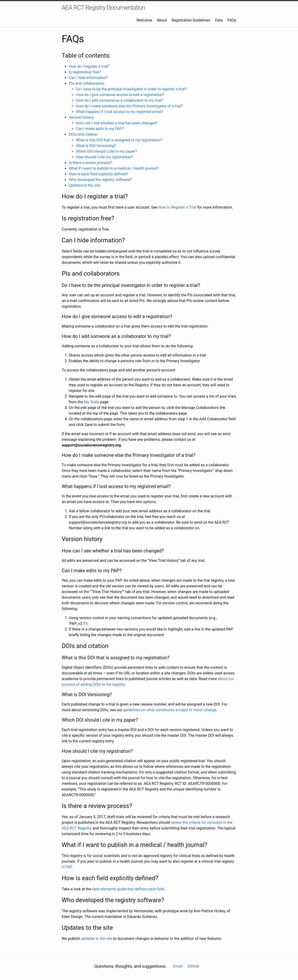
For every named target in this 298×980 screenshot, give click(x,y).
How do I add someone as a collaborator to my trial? (120, 100)
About (162, 20)
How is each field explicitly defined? (99, 174)
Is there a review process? (91, 163)
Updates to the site (85, 185)
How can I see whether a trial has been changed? (117, 123)
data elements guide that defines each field (128, 889)
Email (178, 966)
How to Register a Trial (177, 207)
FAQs (232, 20)
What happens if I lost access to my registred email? (120, 112)
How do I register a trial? (89, 66)
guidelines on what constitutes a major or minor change (170, 710)
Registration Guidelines (191, 20)
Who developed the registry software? (100, 180)
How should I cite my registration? (104, 157)
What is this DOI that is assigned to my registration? (119, 140)
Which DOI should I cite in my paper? (106, 151)
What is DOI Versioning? (96, 146)
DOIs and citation (83, 134)
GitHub (193, 966)
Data (219, 20)
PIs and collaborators (87, 83)
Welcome (144, 20)
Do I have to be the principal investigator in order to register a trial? (131, 89)
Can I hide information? (88, 78)
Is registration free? (85, 72)
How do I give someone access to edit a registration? (120, 95)
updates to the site (97, 939)
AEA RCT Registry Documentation (103, 8)
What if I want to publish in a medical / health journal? (114, 168)
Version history (81, 117)
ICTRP (67, 867)
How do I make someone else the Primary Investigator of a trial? (129, 106)
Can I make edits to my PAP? (100, 129)
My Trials (92, 402)
